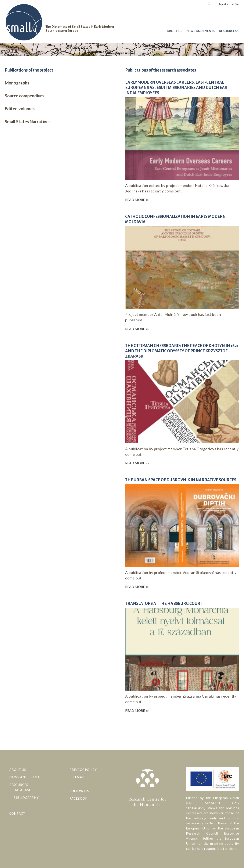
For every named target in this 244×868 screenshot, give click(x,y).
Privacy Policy (83, 770)
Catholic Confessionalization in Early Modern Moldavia (175, 219)
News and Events (201, 31)
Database (22, 790)
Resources (228, 31)
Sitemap (77, 777)
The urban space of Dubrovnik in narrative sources (181, 480)
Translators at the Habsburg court (164, 603)
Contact (17, 813)
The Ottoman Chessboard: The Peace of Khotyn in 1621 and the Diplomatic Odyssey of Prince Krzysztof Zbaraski (182, 351)
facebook (78, 798)
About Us (175, 31)
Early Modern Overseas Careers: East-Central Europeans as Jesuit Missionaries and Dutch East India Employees (177, 88)
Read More (135, 200)
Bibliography (26, 798)
